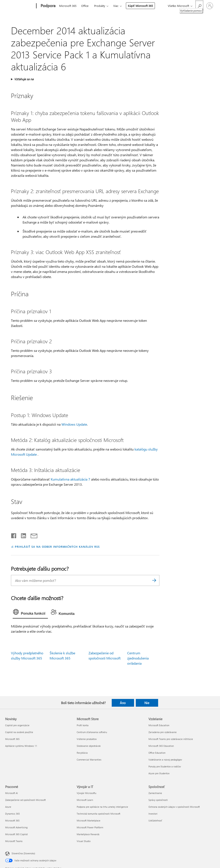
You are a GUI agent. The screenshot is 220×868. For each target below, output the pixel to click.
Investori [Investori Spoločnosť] (153, 814)
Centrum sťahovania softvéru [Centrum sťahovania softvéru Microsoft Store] (92, 732)
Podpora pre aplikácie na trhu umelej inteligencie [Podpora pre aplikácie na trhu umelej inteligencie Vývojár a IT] (102, 807)
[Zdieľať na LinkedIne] (22, 535)
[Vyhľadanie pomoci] (199, 5)
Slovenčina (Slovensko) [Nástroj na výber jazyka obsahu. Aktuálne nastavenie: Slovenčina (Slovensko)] (23, 853)
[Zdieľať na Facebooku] (14, 535)
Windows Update (74, 424)
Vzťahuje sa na (24, 79)
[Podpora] (48, 6)
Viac (116, 6)
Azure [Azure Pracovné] (8, 807)
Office (85, 6)
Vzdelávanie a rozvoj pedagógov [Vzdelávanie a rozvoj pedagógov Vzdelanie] (165, 760)
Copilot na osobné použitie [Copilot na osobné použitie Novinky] (19, 732)
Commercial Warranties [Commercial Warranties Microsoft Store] (89, 760)
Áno (123, 703)
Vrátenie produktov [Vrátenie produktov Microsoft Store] (87, 739)
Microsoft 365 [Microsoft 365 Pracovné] (12, 820)
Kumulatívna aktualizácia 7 (70, 479)
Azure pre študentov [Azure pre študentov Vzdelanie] (159, 773)
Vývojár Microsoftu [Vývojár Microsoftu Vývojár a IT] (86, 793)
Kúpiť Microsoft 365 (140, 6)
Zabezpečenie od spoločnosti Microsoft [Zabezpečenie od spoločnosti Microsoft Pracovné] (25, 800)
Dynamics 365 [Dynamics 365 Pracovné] (12, 814)
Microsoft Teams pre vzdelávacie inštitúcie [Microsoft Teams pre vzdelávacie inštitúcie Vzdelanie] (171, 739)
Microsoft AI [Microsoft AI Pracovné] (11, 793)
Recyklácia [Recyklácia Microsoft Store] (82, 753)
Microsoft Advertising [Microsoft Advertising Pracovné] (16, 827)
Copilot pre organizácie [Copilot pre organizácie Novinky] (17, 725)
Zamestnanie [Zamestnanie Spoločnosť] (155, 793)
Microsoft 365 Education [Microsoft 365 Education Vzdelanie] (161, 746)
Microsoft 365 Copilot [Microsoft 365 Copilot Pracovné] (16, 834)
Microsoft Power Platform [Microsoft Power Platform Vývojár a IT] (90, 827)
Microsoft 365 (68, 6)
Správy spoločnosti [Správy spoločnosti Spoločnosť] (158, 800)
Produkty (100, 6)
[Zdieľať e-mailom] (32, 535)
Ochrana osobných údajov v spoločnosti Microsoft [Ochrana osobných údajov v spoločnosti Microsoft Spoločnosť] (174, 807)
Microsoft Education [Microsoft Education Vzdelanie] (159, 725)
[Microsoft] (20, 6)
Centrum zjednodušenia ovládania (138, 658)
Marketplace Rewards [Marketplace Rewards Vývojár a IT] (88, 834)
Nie (147, 703)
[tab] (30, 613)
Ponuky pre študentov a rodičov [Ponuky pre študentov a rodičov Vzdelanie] (165, 766)
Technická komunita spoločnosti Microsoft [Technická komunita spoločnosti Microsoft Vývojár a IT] (99, 814)
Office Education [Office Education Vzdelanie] (157, 753)
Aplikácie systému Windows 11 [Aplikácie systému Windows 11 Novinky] (21, 746)
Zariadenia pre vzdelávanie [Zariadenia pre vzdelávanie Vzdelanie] (163, 732)
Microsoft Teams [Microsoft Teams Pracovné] (14, 841)
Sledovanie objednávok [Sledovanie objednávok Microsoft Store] (89, 746)
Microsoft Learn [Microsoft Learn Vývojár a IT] (85, 800)
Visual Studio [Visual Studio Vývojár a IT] (84, 841)
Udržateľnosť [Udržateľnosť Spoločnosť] (155, 820)
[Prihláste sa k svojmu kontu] (210, 6)
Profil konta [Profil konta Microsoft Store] (83, 725)
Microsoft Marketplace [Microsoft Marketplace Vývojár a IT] (89, 820)
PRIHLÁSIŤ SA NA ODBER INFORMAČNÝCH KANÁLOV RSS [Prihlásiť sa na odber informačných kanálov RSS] (57, 547)
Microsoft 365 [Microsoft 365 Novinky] (12, 739)
